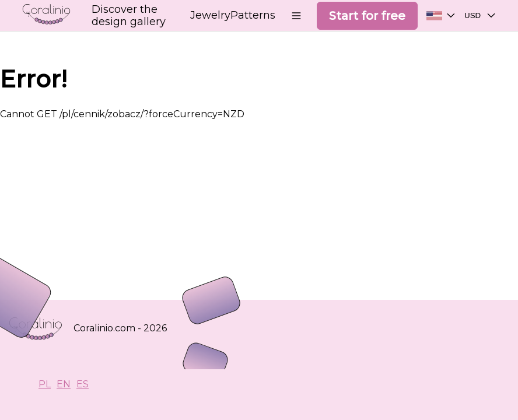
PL (45, 384)
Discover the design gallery (129, 16)
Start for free (367, 16)
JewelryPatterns (233, 15)
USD (482, 17)
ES (83, 384)
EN (64, 384)
